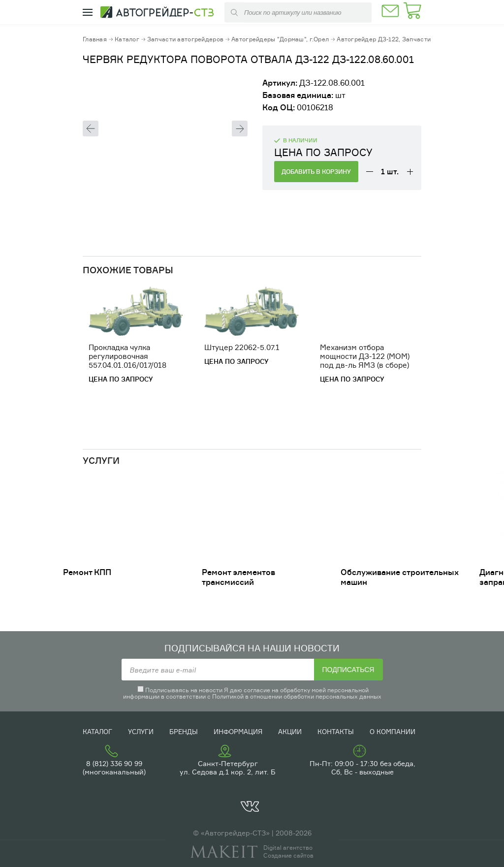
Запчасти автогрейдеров (185, 39)
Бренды (184, 732)
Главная (95, 39)
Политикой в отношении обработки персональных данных (297, 696)
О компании (393, 732)
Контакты (336, 732)
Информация (238, 732)
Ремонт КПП (87, 572)
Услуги (141, 732)
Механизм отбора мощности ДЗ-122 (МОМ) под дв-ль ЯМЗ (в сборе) (365, 356)
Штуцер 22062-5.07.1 (242, 347)
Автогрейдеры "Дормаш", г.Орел (280, 39)
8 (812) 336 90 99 (114, 763)
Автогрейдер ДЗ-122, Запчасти (384, 39)
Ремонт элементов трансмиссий (238, 577)
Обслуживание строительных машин (400, 577)
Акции (290, 732)
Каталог (127, 39)
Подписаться (348, 670)
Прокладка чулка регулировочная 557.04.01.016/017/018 (127, 356)
